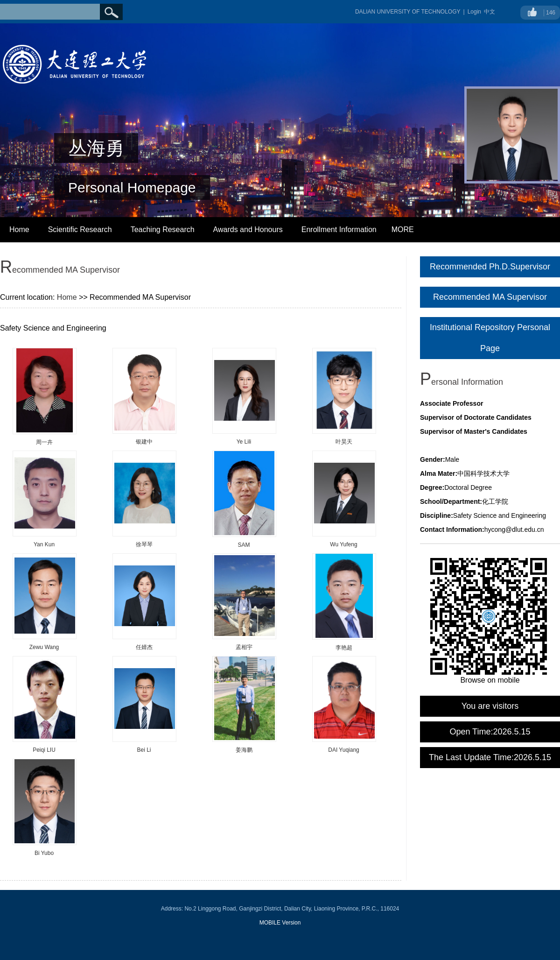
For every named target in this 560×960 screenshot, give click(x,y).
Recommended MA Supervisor (490, 297)
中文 (490, 12)
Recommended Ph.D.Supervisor (490, 267)
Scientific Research (80, 229)
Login (474, 12)
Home (19, 229)
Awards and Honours (248, 229)
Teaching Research (163, 229)
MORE (403, 229)
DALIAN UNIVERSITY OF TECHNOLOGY (408, 12)
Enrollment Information (339, 229)
